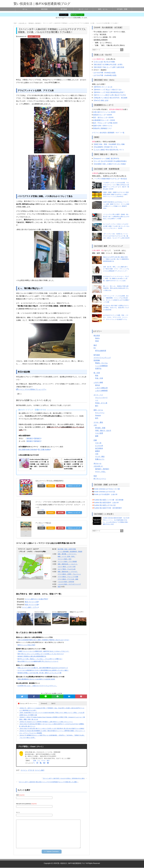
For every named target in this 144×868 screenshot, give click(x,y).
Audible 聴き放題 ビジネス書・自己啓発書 (109, 500)
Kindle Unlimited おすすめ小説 (104, 492)
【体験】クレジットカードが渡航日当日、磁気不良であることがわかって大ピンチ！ (43, 651)
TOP (15, 23)
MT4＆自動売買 (101, 351)
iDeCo (97, 338)
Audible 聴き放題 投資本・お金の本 (106, 503)
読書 (35, 761)
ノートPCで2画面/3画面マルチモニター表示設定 (110, 179)
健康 (97, 436)
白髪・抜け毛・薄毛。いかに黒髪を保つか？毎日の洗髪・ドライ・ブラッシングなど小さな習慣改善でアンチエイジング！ (116, 269)
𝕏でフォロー (64, 15)
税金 (97, 375)
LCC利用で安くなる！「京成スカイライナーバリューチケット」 (37, 686)
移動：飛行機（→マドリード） (67, 554)
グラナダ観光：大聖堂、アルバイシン (69, 574)
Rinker (43, 483)
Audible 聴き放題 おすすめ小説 (105, 505)
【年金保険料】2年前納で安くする (105, 147)
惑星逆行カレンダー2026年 (103, 115)
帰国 (59, 587)
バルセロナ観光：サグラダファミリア (69, 584)
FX (95, 348)
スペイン (24, 770)
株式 (95, 345)
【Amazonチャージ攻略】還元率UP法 (106, 159)
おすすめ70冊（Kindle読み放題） (105, 73)
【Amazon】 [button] (44, 703)
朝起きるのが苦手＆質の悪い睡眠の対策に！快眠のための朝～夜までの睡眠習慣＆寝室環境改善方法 (116, 259)
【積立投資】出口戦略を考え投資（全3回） (108, 65)
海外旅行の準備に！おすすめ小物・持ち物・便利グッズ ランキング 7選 (39, 673)
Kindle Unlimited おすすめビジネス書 (107, 489)
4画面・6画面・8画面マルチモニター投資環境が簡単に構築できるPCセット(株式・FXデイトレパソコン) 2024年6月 (116, 194)
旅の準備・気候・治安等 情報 (67, 549)
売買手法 (98, 368)
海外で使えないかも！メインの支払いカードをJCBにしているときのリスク (41, 654)
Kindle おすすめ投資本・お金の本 (106, 494)
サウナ (43, 761)
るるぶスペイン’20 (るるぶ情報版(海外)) (49, 481)
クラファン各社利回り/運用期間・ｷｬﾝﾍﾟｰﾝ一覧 (108, 133)
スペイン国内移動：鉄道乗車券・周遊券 (70, 552)
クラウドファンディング (102, 358)
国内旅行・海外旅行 (34, 36)
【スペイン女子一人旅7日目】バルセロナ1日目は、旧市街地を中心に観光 (64, 778)
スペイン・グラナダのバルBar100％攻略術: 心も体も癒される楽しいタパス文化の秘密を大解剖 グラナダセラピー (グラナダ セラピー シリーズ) (60, 505)
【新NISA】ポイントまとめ (103, 87)
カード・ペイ (83, 9)
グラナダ (31, 770)
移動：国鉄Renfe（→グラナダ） (68, 572)
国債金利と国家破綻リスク (102, 128)
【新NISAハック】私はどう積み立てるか (107, 90)
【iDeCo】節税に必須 (101, 100)
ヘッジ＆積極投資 (101, 366)
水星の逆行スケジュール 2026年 (104, 112)
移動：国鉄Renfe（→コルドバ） (68, 564)
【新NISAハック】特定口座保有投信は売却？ (109, 92)
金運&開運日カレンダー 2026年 (104, 120)
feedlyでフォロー (77, 15)
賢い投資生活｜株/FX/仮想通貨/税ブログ (42, 4)
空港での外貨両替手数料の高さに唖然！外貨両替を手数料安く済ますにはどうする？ (43, 640)
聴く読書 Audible (44, 450)
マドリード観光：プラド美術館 (67, 562)
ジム (39, 761)
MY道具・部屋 (122, 9)
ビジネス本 (99, 446)
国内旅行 (38, 438)
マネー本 (98, 443)
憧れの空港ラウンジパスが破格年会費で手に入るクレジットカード (38, 661)
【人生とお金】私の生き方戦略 (104, 62)
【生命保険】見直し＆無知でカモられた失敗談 (109, 164)
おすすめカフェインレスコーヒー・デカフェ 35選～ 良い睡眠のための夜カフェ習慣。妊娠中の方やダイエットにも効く (116, 279)
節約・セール (103, 9)
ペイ (97, 400)
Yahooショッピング (74, 486)
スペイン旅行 (40, 770)
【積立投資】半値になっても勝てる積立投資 (109, 67)
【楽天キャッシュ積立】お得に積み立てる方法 (109, 95)
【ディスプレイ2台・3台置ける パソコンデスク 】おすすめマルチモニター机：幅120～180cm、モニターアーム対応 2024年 (116, 236)
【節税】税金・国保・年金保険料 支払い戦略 (109, 144)
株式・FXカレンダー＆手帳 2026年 (105, 123)
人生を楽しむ (98, 466)
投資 (95, 476)
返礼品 (97, 385)
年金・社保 (99, 378)
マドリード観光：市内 (65, 559)
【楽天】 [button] (53, 703)
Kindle (41, 486)
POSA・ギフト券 (101, 403)
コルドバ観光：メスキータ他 (67, 567)
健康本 (97, 451)
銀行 (97, 406)
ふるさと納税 (98, 382)
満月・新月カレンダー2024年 (103, 118)
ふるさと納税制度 (101, 391)
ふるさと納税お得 (101, 388)
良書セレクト (100, 459)
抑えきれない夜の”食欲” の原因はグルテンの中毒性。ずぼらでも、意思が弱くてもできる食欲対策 (116, 308)
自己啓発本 (99, 448)
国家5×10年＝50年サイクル (103, 126)
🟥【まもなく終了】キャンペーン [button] (28, 703)
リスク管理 (99, 433)
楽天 (97, 418)
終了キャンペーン (100, 479)
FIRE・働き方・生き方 (103, 431)
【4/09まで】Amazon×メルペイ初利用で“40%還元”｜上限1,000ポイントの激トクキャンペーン (46, 722)
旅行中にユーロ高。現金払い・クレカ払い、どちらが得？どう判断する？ (40, 659)
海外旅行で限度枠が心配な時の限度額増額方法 (32, 656)
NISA (97, 341)
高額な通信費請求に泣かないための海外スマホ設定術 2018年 (36, 679)
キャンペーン (100, 413)
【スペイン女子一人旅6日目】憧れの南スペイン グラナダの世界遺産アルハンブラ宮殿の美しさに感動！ (48, 782)
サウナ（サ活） (101, 472)
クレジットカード (101, 398)
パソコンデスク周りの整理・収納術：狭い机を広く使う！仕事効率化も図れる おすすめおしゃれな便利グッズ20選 (116, 216)
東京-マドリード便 (32, 602)
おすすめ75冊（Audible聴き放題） (106, 75)
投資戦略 (97, 360)
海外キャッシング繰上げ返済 (26, 645)
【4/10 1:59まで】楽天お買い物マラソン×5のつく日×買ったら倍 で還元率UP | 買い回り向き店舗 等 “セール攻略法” (52, 728)
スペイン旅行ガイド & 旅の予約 (36, 599)
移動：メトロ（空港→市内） (67, 556)
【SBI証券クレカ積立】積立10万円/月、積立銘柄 (110, 98)
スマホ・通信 (98, 422)
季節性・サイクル (101, 363)
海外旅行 (30, 438)
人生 (95, 425)
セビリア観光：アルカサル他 (67, 569)
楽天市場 (61, 486)
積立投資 (44, 9)
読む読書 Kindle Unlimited (28, 450)
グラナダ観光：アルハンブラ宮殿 (68, 577)
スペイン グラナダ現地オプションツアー (31, 389)
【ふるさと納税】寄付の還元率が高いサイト (109, 150)
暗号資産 (64, 9)
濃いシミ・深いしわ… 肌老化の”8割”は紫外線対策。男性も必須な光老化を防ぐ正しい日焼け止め (116, 288)
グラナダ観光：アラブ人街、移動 (68, 579)
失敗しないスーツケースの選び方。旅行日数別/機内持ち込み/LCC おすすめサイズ (43, 668)
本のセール (97, 463)
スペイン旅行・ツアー (30, 607)
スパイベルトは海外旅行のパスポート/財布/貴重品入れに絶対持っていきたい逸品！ (43, 670)
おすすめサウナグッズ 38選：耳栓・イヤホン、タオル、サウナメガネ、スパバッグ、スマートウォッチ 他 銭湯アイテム (116, 317)
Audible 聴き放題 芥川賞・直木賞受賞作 (108, 508)
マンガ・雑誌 (100, 456)
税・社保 (97, 373)
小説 (97, 454)
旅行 (48, 761)
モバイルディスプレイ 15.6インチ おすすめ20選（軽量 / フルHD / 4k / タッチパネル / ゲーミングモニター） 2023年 (116, 226)
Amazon (51, 486)
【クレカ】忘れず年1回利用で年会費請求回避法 (110, 161)
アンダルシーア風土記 (43, 523)
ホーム (25, 9)
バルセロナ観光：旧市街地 (66, 582)
